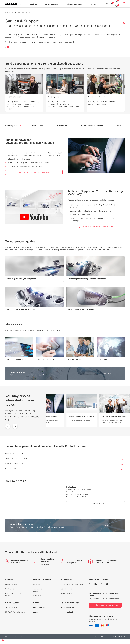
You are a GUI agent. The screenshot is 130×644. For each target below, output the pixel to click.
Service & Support (24, 12)
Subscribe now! (106, 525)
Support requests (11, 607)
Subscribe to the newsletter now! (105, 605)
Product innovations (12, 589)
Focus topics (38, 596)
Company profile (67, 589)
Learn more (106, 373)
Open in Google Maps (95, 503)
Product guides (13, 126)
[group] (49, 411)
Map (121, 126)
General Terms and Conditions (114, 636)
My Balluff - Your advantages (15, 612)
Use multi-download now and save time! (34, 172)
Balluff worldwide (67, 594)
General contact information (94, 126)
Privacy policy (98, 636)
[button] (33, 4)
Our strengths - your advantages (72, 584)
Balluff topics (64, 126)
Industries (37, 584)
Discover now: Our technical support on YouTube (96, 227)
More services (39, 126)
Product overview (11, 584)
